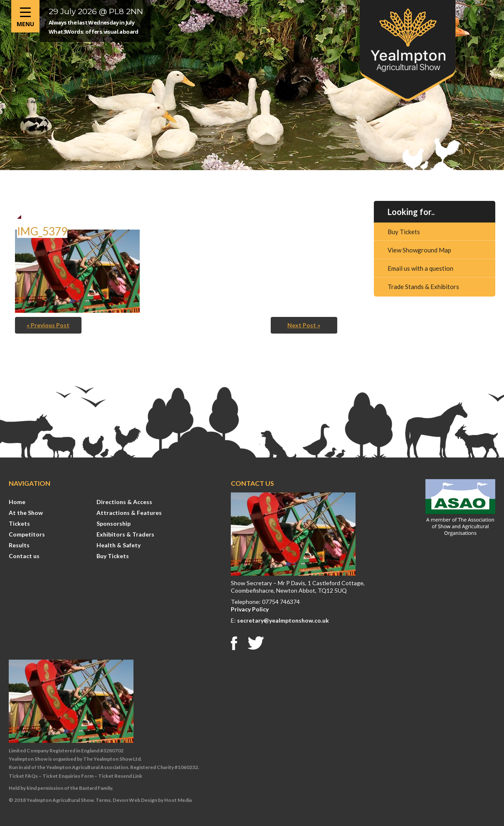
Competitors (27, 534)
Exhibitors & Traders (125, 534)
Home (17, 502)
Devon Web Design (135, 800)
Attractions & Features (129, 513)
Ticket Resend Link (120, 776)
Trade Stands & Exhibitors (423, 287)
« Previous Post (48, 325)
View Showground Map (419, 250)
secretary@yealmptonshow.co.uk (283, 620)
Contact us (24, 556)
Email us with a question (420, 268)
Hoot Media (178, 800)
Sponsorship (114, 523)
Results (19, 545)
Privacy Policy (250, 609)
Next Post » (304, 325)
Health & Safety (119, 545)
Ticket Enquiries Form (68, 776)
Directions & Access (124, 502)
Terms (103, 800)
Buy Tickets (404, 232)
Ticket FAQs (23, 776)
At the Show (26, 513)
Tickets (19, 523)
